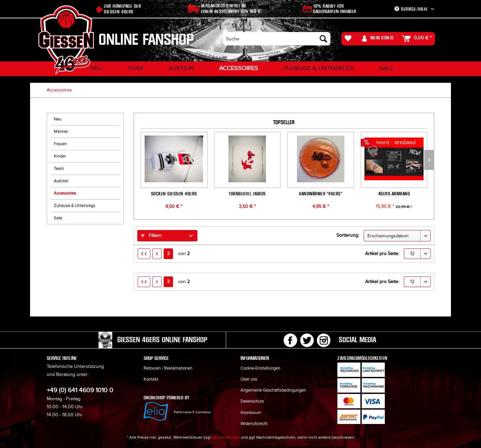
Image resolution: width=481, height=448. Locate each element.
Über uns (249, 379)
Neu (58, 119)
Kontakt (151, 379)
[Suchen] (323, 39)
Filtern (151, 236)
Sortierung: (348, 235)
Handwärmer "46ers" (320, 193)
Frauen (60, 144)
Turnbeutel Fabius (247, 193)
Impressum (251, 413)
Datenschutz (252, 401)
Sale (58, 218)
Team (59, 169)
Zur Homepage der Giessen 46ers (122, 9)
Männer (61, 132)
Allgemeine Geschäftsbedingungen (273, 390)
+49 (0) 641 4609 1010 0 (80, 390)
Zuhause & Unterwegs (74, 206)
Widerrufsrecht (254, 424)
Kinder (60, 156)
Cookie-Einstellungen (260, 368)
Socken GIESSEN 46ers (174, 193)
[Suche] (277, 39)
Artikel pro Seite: (382, 254)
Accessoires (65, 193)
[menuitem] (277, 39)
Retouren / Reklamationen (168, 368)
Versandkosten (226, 437)
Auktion (61, 181)
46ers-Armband (394, 193)
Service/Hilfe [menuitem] (412, 9)
